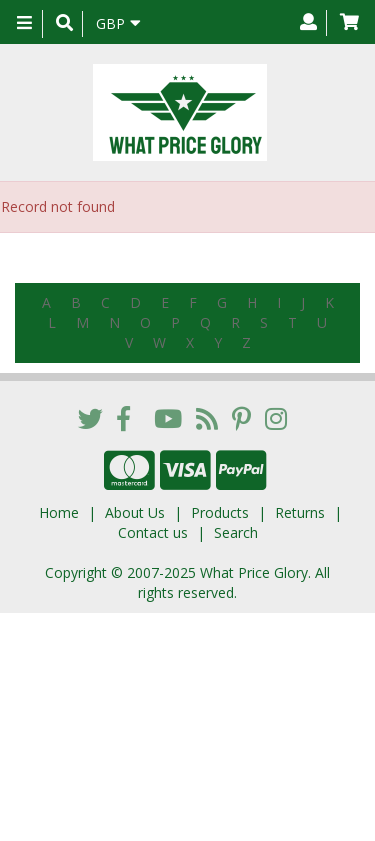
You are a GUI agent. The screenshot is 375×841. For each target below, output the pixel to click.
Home (59, 512)
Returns (300, 512)
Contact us (153, 532)
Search (236, 532)
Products (220, 512)
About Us (135, 512)
